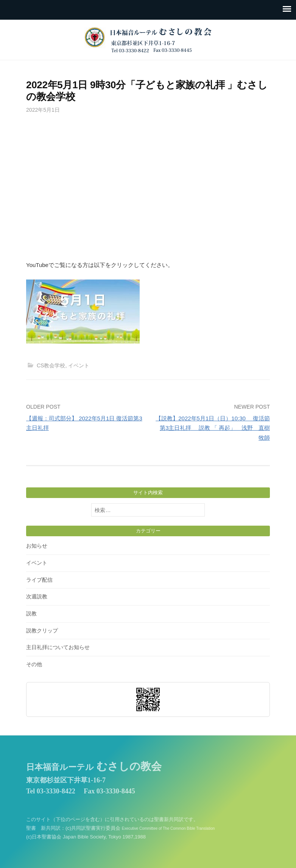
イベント (79, 365)
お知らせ (37, 546)
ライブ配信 (39, 580)
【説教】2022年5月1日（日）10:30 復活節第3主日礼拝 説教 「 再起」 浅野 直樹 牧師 (213, 428)
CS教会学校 (51, 365)
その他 (34, 664)
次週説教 (37, 596)
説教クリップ (42, 631)
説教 (31, 614)
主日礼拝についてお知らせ (58, 647)
